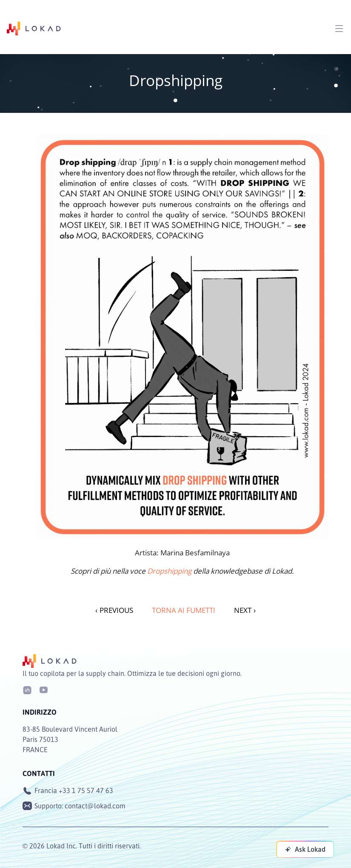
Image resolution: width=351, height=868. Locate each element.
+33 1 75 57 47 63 (86, 790)
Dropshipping (169, 571)
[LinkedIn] (27, 689)
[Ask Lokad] (305, 849)
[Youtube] (43, 689)
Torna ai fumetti (184, 610)
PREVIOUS (114, 610)
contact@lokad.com (95, 806)
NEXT (245, 610)
